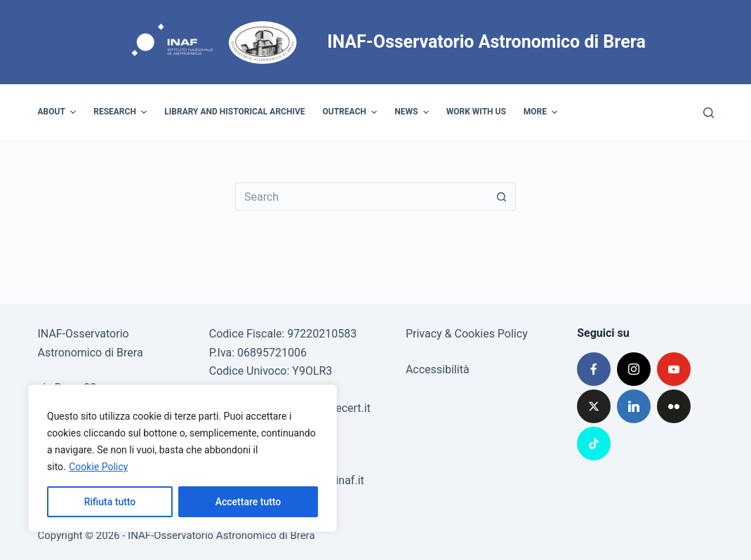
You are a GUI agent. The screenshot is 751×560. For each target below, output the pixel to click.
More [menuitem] (543, 112)
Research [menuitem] (122, 112)
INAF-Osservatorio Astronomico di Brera (486, 42)
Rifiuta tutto (110, 502)
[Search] (709, 113)
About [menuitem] (59, 112)
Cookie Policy (98, 467)
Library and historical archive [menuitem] (234, 112)
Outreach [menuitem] (352, 112)
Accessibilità (438, 369)
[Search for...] (361, 196)
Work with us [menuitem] (476, 112)
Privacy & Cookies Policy (467, 334)
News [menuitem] (413, 112)
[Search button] (502, 196)
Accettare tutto (248, 502)
